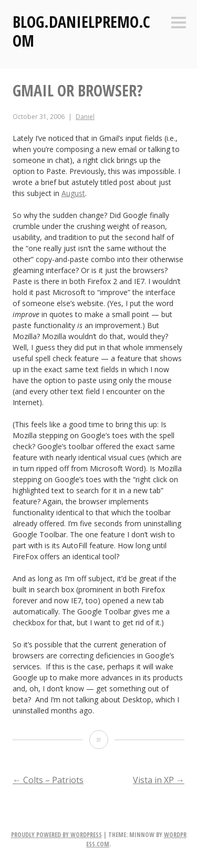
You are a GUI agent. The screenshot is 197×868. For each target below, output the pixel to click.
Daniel (85, 117)
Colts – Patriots (48, 780)
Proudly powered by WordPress (56, 835)
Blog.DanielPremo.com (81, 31)
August (73, 193)
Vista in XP (159, 780)
